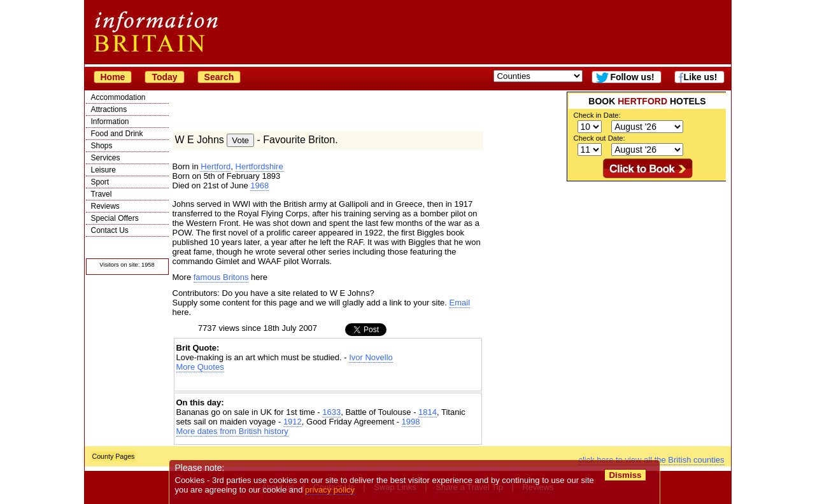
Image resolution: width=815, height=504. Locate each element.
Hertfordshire (259, 166)
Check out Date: (599, 138)
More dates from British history (232, 431)
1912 (293, 422)
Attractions (109, 109)
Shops (102, 146)
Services (106, 158)
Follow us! (632, 77)
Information (110, 122)
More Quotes (200, 367)
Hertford (216, 166)
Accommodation (118, 97)
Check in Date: (597, 115)
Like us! (701, 77)
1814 (428, 412)
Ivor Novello (371, 357)
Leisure (103, 170)
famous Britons (221, 277)
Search (219, 77)
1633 (331, 412)
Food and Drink (117, 134)
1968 (259, 185)
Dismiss (626, 475)
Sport (100, 182)
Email (460, 303)
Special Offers (115, 218)
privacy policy (330, 490)
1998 (411, 422)
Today (164, 77)
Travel (102, 194)
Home (113, 77)
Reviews (105, 206)
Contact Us (110, 230)
